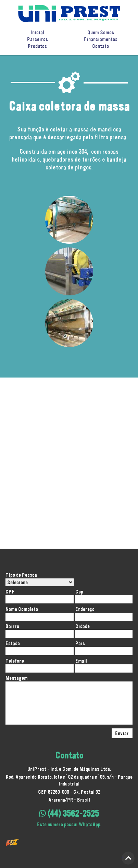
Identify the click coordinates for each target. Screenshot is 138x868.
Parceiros (37, 39)
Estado (13, 643)
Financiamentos (101, 39)
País (80, 643)
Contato (101, 46)
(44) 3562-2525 (69, 814)
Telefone (15, 661)
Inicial (37, 32)
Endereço (85, 609)
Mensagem (17, 678)
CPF (10, 592)
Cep (79, 592)
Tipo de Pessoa (21, 575)
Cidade (83, 626)
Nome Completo (22, 609)
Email (81, 661)
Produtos (37, 46)
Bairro (12, 626)
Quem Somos (101, 32)
